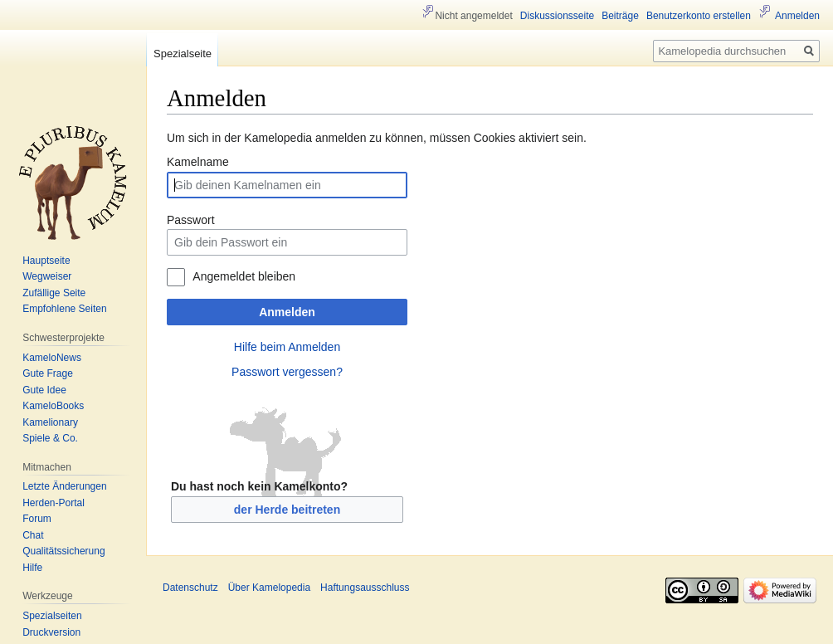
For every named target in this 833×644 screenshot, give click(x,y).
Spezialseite (183, 54)
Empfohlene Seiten (64, 309)
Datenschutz (190, 588)
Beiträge (620, 16)
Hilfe (32, 568)
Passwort (191, 220)
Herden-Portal (54, 503)
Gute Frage (48, 373)
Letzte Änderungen (64, 486)
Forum (37, 519)
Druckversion (51, 632)
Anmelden (287, 312)
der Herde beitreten (287, 510)
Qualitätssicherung (63, 551)
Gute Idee (44, 390)
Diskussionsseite (557, 16)
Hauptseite (46, 261)
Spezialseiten (52, 616)
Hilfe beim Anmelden (287, 347)
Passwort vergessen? (287, 372)
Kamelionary (50, 422)
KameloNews (52, 358)
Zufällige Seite (54, 293)
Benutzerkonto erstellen (699, 16)
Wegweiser (47, 276)
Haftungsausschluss (365, 588)
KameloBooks (53, 406)
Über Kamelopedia (269, 588)
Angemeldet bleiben (244, 276)
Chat (33, 535)
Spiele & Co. (50, 438)
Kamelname (198, 162)
